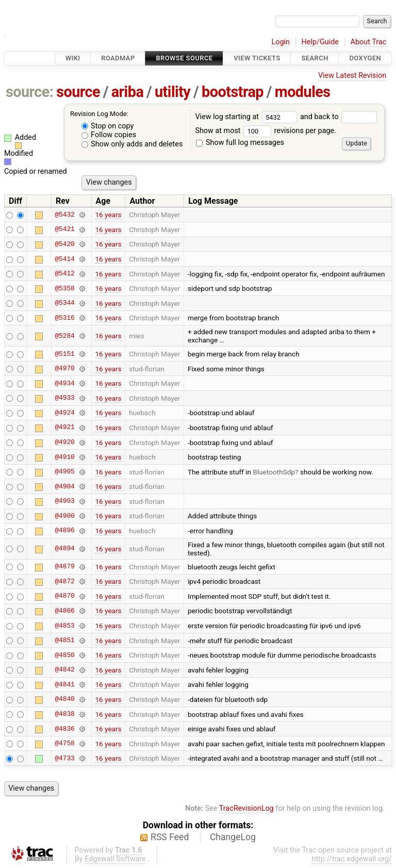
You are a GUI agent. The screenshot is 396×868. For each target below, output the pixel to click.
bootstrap (233, 92)
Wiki (73, 58)
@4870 (64, 596)
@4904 (64, 486)
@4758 (64, 744)
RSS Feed (170, 837)
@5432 (64, 215)
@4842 (64, 670)
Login (280, 42)
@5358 (64, 288)
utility (172, 92)
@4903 (64, 501)
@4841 (64, 684)
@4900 (64, 516)
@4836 (64, 729)
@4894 (64, 549)
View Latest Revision (352, 76)
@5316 (64, 318)
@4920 (64, 443)
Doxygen (365, 58)
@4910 (64, 457)
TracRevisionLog (246, 808)
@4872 (64, 581)
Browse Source (184, 58)
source (78, 92)
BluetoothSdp (274, 472)
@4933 (64, 398)
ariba (128, 92)
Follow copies (109, 135)
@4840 (64, 699)
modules (303, 92)
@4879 (64, 567)
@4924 (64, 413)
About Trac (369, 42)
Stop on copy (108, 126)
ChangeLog (233, 837)
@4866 (64, 611)
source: (30, 92)
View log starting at (247, 117)
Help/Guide (320, 42)
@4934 (64, 383)
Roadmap (118, 58)
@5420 (64, 244)
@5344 (64, 303)
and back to (339, 117)
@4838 (64, 714)
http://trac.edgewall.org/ (352, 859)
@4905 (64, 472)
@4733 (64, 758)
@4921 (64, 428)
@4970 (64, 369)
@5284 (64, 336)
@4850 (64, 655)
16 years (108, 215)
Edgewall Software (115, 859)
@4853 (64, 626)
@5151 (64, 354)
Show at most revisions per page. (266, 131)
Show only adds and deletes (132, 144)
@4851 (64, 641)
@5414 (64, 259)
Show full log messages (240, 143)
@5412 (64, 274)
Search (315, 58)
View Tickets (257, 58)
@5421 (64, 230)
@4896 (64, 531)
